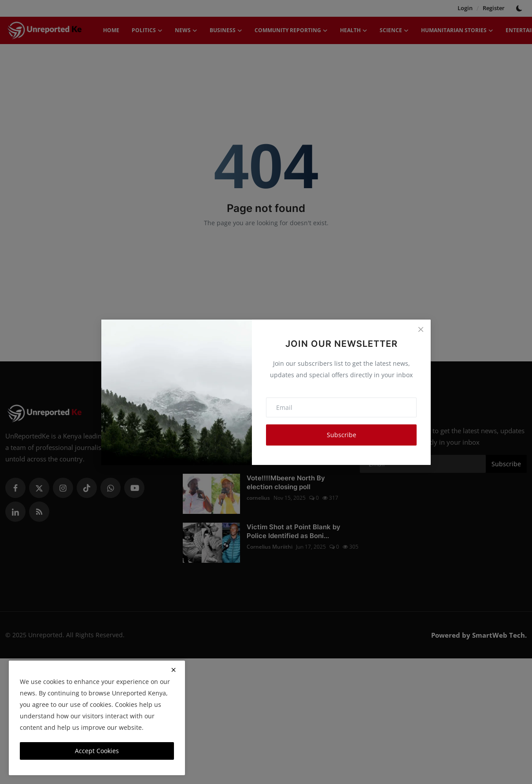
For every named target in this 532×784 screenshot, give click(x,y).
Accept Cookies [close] (97, 751)
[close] (174, 670)
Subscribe (342, 435)
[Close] (421, 330)
